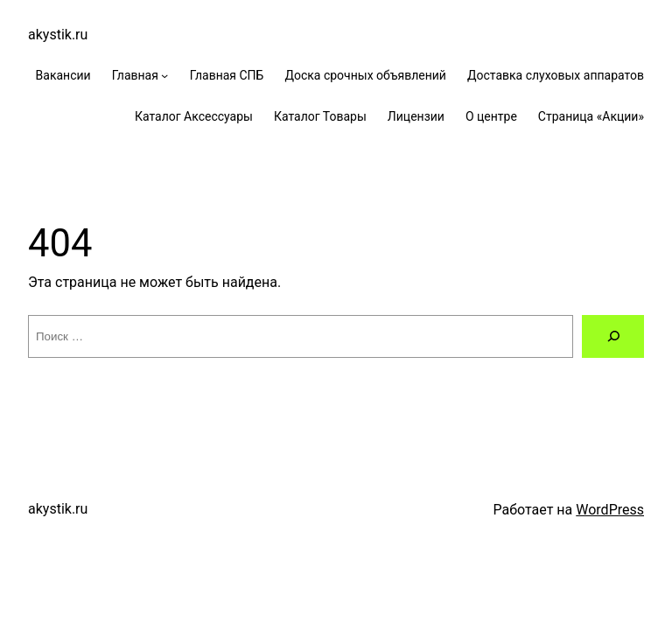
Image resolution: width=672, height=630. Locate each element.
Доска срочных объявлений (365, 75)
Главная (135, 75)
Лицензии (416, 116)
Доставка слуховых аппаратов (556, 75)
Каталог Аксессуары (194, 116)
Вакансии (63, 75)
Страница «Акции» (591, 116)
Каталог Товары (320, 116)
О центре (491, 116)
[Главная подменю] (164, 75)
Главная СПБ (227, 75)
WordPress (610, 510)
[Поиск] (613, 336)
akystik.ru (58, 35)
